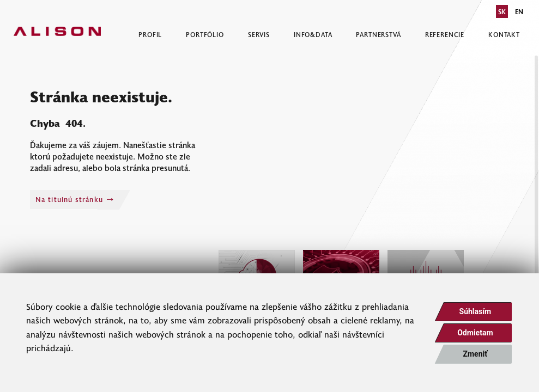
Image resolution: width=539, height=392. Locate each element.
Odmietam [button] (475, 333)
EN (519, 11)
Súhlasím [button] (476, 311)
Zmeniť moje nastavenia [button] (475, 357)
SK (502, 11)
